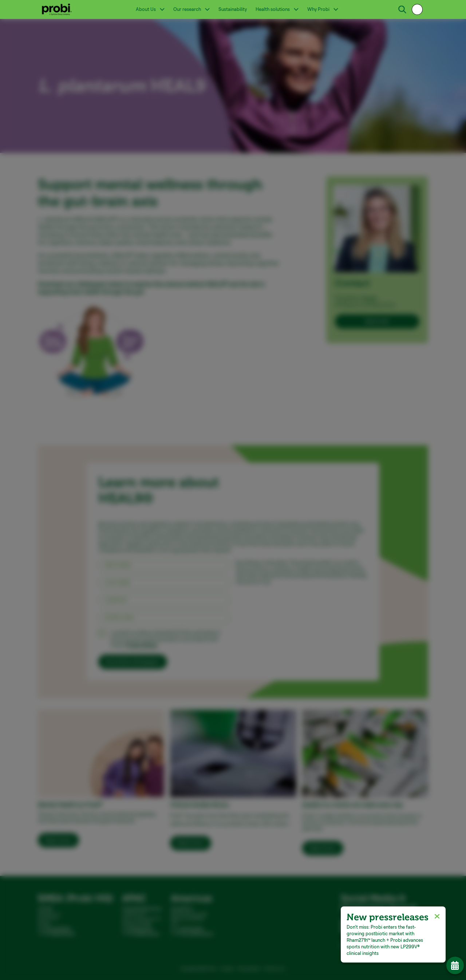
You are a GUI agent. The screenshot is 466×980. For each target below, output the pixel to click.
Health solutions (277, 9)
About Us (150, 9)
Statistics (220, 518)
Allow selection (291, 535)
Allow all (335, 535)
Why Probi (323, 9)
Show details (125, 506)
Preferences (178, 518)
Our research (191, 9)
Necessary (135, 518)
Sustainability (233, 9)
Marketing (260, 518)
